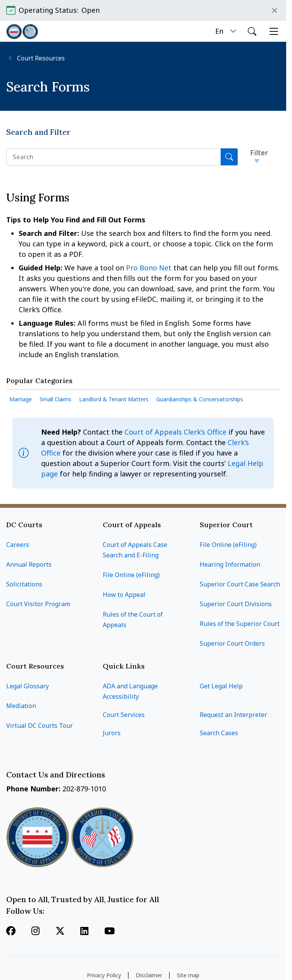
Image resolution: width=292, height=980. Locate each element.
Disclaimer (149, 975)
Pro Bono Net (150, 268)
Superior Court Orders (232, 643)
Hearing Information (230, 564)
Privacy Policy (104, 975)
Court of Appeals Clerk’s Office (175, 432)
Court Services (124, 715)
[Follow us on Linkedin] (84, 932)
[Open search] (252, 31)
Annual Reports (29, 564)
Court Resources (40, 58)
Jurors (112, 733)
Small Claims (55, 399)
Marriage (21, 399)
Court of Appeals (132, 525)
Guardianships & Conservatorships (200, 399)
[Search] (229, 157)
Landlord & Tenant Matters (114, 399)
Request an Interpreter (233, 715)
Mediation (21, 706)
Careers (18, 545)
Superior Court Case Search (240, 584)
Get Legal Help (221, 686)
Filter (259, 153)
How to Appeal (124, 595)
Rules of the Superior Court (240, 624)
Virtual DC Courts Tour (40, 726)
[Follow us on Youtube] (110, 932)
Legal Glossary (28, 686)
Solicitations (24, 584)
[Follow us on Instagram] (35, 932)
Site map (188, 975)
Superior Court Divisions (236, 604)
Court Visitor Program (38, 604)
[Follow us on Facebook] (11, 932)
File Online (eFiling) (131, 575)
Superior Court (226, 525)
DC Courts (24, 525)
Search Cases (219, 733)
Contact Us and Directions (57, 775)
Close (275, 10)
